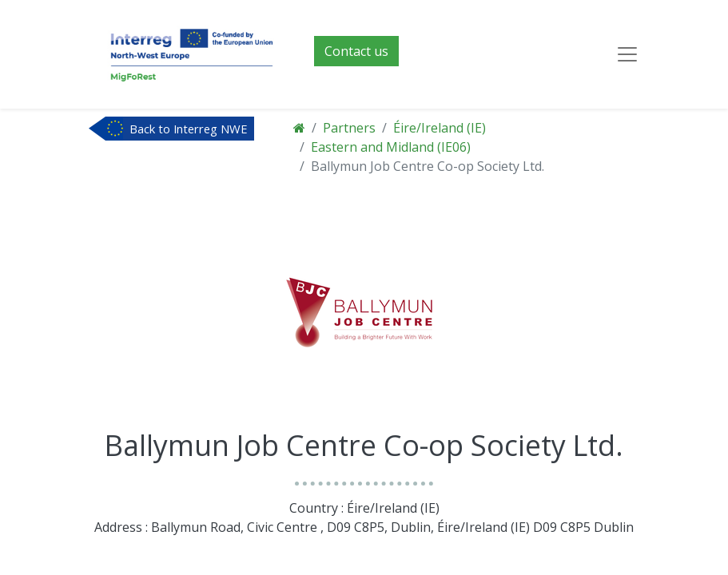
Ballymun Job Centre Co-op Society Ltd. (428, 166)
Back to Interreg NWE (189, 129)
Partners (349, 128)
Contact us (356, 51)
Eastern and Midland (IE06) (391, 147)
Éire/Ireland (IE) (440, 128)
